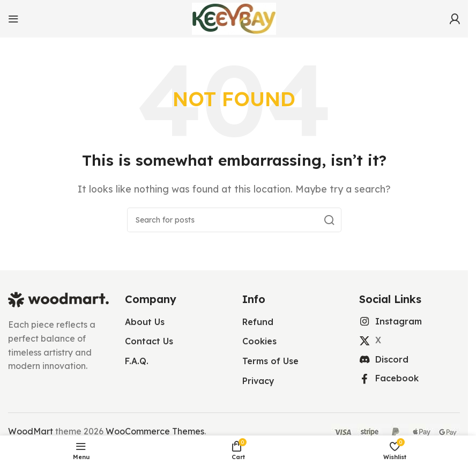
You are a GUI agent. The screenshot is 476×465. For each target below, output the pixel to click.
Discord (392, 359)
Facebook (397, 378)
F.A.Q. (137, 361)
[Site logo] (234, 18)
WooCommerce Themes (155, 431)
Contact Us (149, 341)
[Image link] (58, 299)
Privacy (258, 381)
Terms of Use (270, 361)
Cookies (259, 341)
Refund (258, 322)
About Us (145, 322)
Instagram (399, 321)
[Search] (234, 220)
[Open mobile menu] (13, 19)
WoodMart (31, 431)
